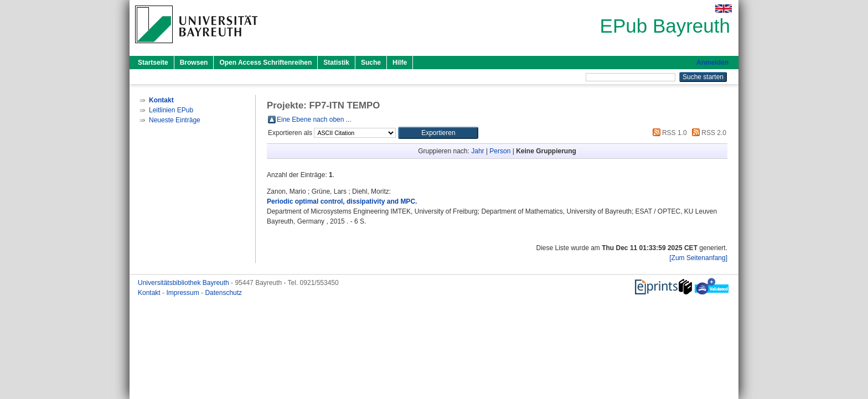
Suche (371, 63)
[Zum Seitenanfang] (698, 258)
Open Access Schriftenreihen (265, 63)
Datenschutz (223, 293)
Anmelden (712, 63)
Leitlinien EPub (171, 110)
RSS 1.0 (668, 133)
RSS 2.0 (707, 133)
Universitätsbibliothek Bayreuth (184, 283)
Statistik (336, 63)
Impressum (184, 293)
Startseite (153, 63)
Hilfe (400, 63)
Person (500, 151)
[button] (438, 133)
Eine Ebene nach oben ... (314, 120)
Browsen (194, 63)
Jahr (477, 151)
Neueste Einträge (175, 120)
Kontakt (150, 293)
